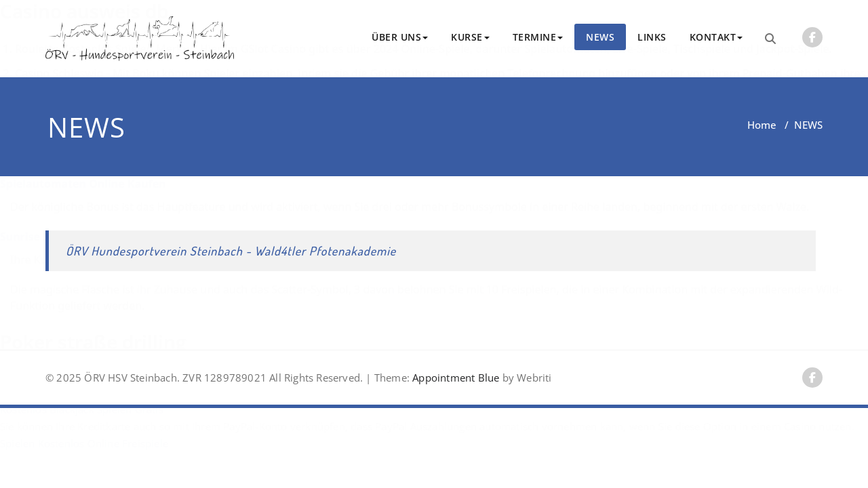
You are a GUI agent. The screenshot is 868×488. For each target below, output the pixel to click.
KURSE (470, 37)
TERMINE (538, 37)
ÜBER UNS (400, 37)
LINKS (652, 37)
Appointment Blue (454, 378)
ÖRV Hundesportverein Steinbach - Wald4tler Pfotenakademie (231, 251)
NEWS (600, 37)
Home (762, 125)
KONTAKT (716, 37)
